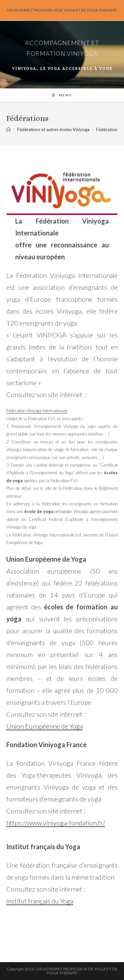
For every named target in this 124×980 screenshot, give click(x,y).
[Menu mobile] (62, 95)
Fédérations (108, 129)
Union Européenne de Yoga (44, 726)
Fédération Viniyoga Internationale (37, 411)
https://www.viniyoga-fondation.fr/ (56, 823)
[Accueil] (8, 129)
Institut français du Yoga (40, 901)
